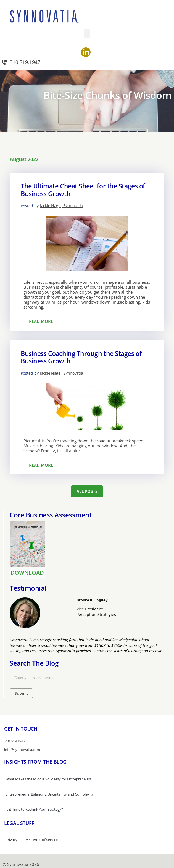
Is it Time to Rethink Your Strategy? (34, 809)
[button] (87, 34)
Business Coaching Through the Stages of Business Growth (81, 357)
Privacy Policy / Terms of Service (32, 840)
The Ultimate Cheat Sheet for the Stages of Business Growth (83, 190)
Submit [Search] (21, 693)
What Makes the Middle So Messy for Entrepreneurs (48, 779)
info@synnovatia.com (22, 750)
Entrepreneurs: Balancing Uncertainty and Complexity (50, 794)
